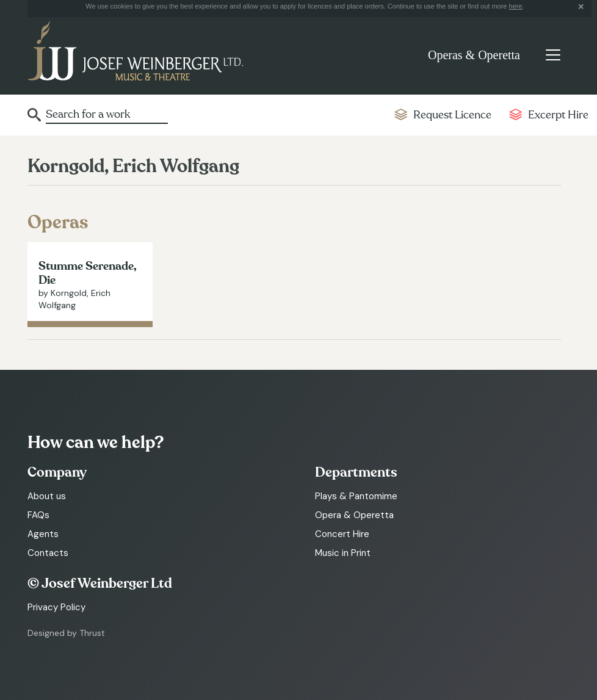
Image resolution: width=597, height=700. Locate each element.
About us (47, 496)
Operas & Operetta (474, 55)
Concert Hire (342, 534)
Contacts (48, 553)
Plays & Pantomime (356, 496)
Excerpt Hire (558, 115)
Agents (43, 534)
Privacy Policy (56, 607)
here (516, 6)
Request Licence (452, 115)
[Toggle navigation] (553, 55)
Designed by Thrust (66, 633)
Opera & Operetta (354, 515)
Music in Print (343, 553)
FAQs (38, 515)
